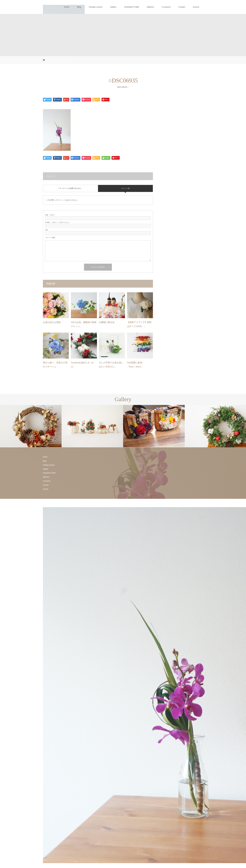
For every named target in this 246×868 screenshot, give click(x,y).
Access (196, 7)
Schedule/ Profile (132, 7)
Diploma (150, 7)
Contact (182, 7)
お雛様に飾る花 (107, 322)
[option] (31, 426)
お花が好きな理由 (52, 322)
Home (67, 7)
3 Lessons (166, 7)
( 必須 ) (50, 215)
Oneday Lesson (96, 7)
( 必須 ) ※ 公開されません (57, 222)
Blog (79, 7)
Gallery (113, 7)
